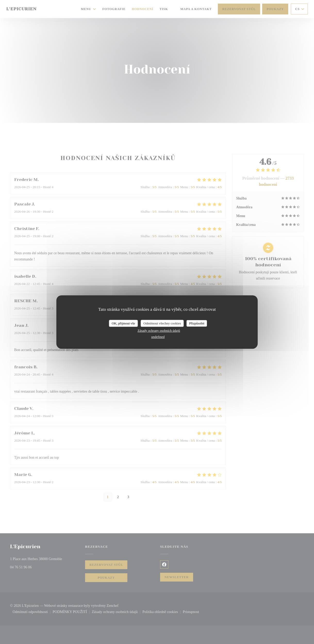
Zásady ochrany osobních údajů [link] (159, 331)
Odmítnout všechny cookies (162, 323)
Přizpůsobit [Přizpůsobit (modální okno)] (197, 323)
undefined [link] (158, 337)
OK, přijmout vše (123, 323)
